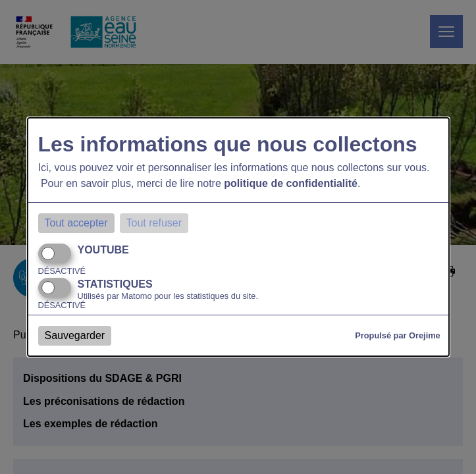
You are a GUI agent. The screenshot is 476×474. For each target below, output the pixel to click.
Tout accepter (76, 223)
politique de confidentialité (291, 183)
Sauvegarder (75, 335)
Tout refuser (154, 223)
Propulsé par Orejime (397, 335)
